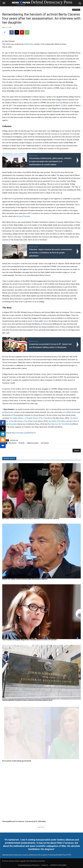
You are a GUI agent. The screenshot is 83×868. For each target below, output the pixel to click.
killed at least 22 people (22, 216)
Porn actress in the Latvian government (17, 761)
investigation (15, 264)
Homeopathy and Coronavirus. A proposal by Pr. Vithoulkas (24, 821)
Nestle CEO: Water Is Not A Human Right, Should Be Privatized (25, 579)
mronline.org (14, 440)
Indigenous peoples (33, 443)
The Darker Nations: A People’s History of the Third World (31, 418)
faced (58, 103)
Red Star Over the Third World (59, 424)
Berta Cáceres (13, 443)
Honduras (22, 443)
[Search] (77, 451)
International (76, 10)
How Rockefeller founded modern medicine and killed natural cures (27, 700)
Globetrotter (28, 44)
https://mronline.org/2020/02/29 (24, 433)
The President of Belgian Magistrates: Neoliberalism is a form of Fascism (29, 640)
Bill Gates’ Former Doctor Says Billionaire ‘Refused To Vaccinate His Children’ (31, 519)
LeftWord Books (71, 412)
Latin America (45, 443)
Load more (41, 827)
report (46, 321)
